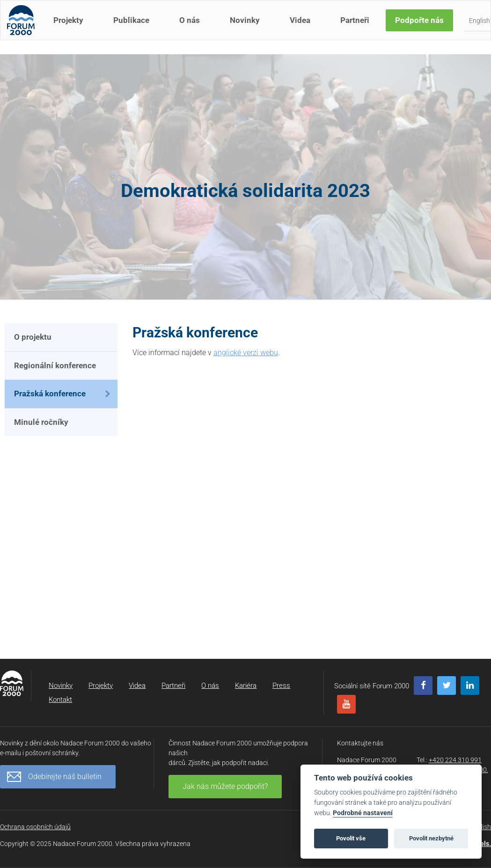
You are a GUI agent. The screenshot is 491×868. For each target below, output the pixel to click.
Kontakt (60, 700)
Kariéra (246, 686)
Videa (303, 27)
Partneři (358, 27)
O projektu (33, 337)
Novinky (248, 27)
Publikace (134, 27)
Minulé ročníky (41, 422)
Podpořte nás (422, 27)
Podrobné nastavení (363, 813)
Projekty (71, 27)
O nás (192, 27)
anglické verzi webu (246, 353)
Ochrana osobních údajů (35, 827)
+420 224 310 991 (455, 760)
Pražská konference (50, 394)
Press (281, 686)
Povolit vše (351, 838)
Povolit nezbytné (431, 838)
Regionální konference (55, 365)
